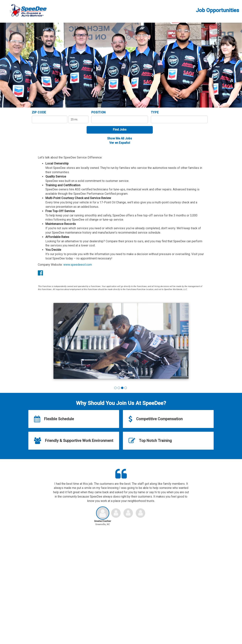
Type (155, 112)
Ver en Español (120, 143)
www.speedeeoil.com (78, 265)
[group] (121, 342)
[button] (115, 388)
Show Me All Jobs (120, 138)
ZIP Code (39, 112)
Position (99, 112)
